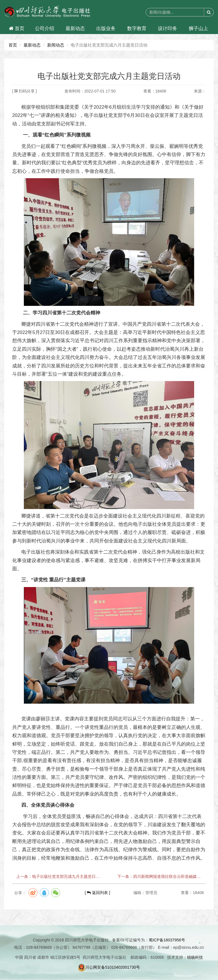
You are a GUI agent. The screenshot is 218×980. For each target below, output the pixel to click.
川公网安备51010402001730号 (109, 967)
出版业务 (106, 28)
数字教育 (137, 28)
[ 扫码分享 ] (24, 91)
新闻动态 (56, 45)
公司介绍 (45, 28)
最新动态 (75, 28)
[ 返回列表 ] (97, 893)
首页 (17, 28)
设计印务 (167, 28)
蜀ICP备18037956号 (167, 940)
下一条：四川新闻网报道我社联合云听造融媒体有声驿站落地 (160, 876)
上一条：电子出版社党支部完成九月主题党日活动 (58, 876)
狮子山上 (198, 28)
